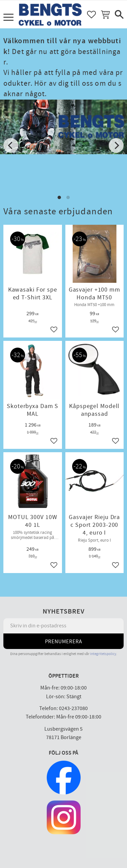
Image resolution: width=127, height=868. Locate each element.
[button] (9, 18)
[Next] (116, 145)
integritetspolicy (103, 654)
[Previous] (11, 145)
